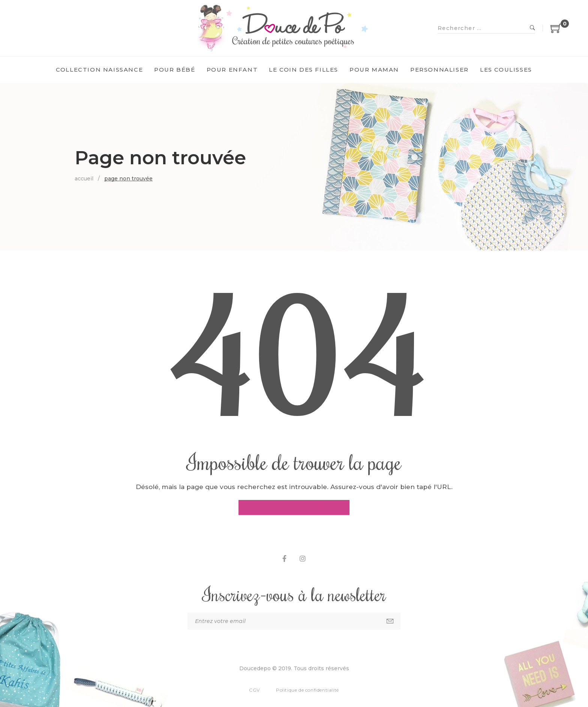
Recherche (532, 28)
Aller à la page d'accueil (294, 507)
